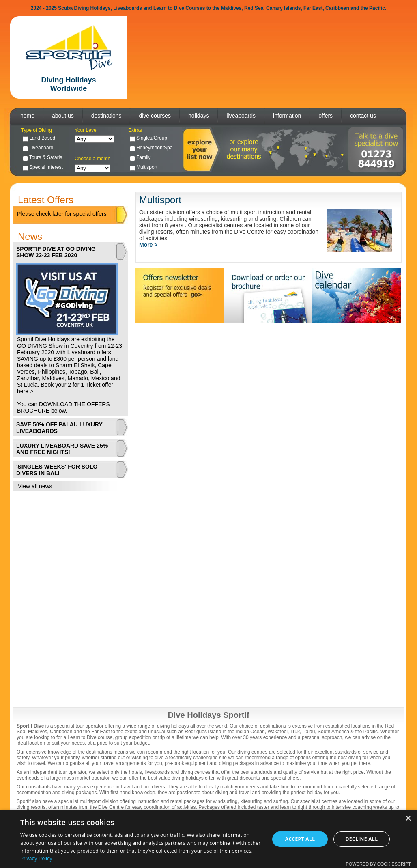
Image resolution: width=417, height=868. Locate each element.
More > (148, 245)
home (27, 116)
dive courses (155, 116)
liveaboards (241, 116)
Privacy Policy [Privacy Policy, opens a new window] (36, 859)
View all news (35, 486)
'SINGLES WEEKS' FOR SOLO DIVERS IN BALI (57, 470)
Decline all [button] (362, 839)
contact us (363, 116)
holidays (199, 116)
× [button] (408, 819)
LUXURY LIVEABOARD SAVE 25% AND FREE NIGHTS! (62, 449)
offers (326, 116)
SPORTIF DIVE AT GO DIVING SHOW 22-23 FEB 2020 (56, 252)
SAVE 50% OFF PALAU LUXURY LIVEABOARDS (59, 428)
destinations (106, 116)
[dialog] (208, 839)
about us (63, 116)
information (287, 116)
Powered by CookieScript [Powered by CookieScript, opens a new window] (378, 864)
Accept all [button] (300, 839)
